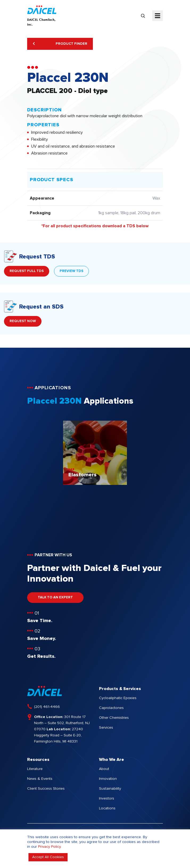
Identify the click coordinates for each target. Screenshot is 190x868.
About (104, 769)
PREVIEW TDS (71, 271)
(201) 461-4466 (47, 707)
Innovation (108, 779)
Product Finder (60, 44)
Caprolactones (111, 708)
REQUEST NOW (23, 321)
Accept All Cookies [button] (48, 857)
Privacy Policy (49, 847)
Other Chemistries (114, 718)
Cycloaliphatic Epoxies (118, 698)
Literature (35, 769)
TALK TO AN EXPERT (55, 597)
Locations (107, 808)
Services (106, 728)
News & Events (40, 779)
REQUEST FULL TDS (27, 271)
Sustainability (110, 789)
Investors (107, 798)
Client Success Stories (46, 789)
